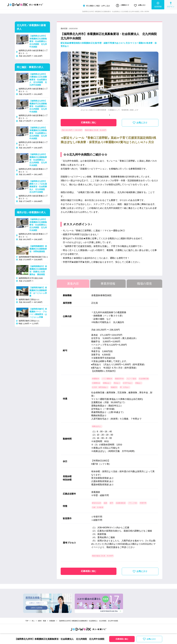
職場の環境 (144, 283)
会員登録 (158, 4)
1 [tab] (110, 114)
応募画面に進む (89, 122)
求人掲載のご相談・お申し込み (89, 5)
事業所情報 (108, 283)
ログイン (171, 4)
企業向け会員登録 (37, 607)
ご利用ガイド (117, 5)
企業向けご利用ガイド (37, 602)
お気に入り (138, 5)
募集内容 (73, 283)
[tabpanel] (110, 81)
